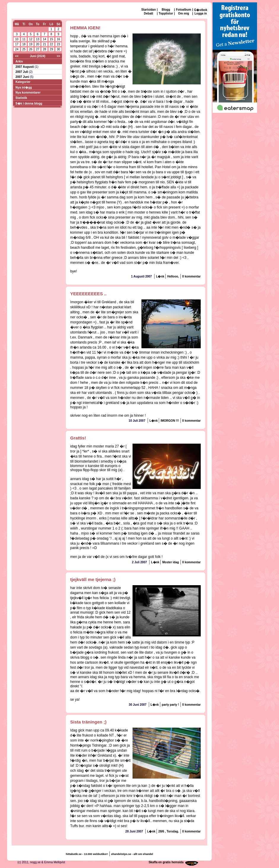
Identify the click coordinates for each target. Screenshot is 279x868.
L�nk (161, 276)
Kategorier (23, 82)
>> (58, 56)
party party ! (170, 705)
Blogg (166, 10)
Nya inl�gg (24, 88)
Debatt (148, 13)
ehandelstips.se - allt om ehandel (132, 854)
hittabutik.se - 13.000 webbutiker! (87, 854)
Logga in (201, 13)
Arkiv (19, 61)
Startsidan (148, 10)
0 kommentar (192, 276)
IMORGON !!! (170, 421)
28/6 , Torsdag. (169, 831)
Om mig (183, 13)
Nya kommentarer (28, 93)
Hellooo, (173, 276)
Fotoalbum (183, 10)
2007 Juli (22, 72)
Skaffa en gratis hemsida (166, 862)
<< (17, 56)
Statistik (21, 98)
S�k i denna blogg (29, 104)
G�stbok (201, 10)
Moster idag (170, 562)
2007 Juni (23, 77)
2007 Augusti (25, 67)
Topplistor (166, 13)
